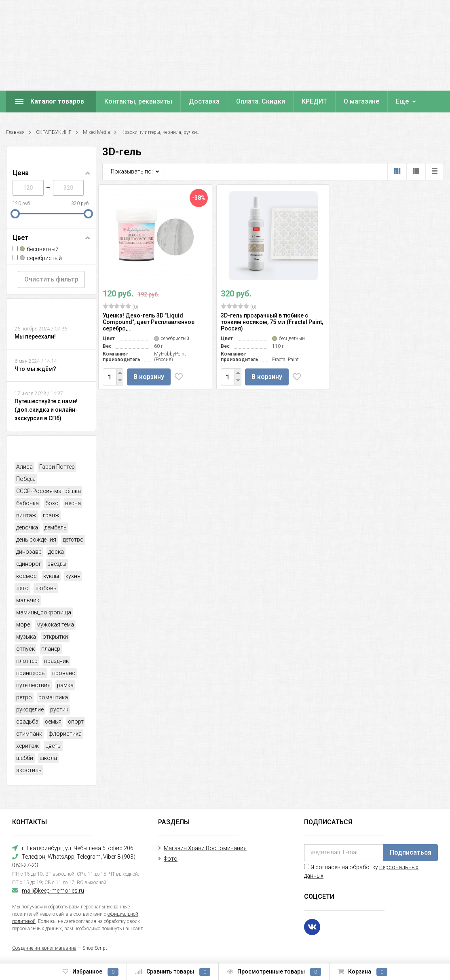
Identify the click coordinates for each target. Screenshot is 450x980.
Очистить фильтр (51, 279)
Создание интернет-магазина (44, 948)
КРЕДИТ (314, 101)
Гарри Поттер (57, 467)
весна (73, 503)
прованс (64, 673)
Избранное (91, 972)
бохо (52, 503)
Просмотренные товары (274, 972)
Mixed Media (96, 132)
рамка (65, 685)
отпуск (25, 649)
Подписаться (411, 852)
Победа (26, 479)
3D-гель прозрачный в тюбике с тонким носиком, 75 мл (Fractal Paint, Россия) (272, 322)
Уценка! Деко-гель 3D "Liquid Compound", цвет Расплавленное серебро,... (149, 322)
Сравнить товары (173, 972)
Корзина (362, 972)
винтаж (26, 515)
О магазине (361, 101)
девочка (27, 527)
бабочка (27, 503)
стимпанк (29, 734)
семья (53, 722)
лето (22, 588)
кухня (73, 576)
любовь (46, 588)
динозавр (29, 552)
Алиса (24, 467)
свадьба (27, 722)
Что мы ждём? (35, 369)
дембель (56, 527)
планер (51, 649)
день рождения (36, 540)
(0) (120, 307)
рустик (59, 709)
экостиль (29, 770)
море (23, 624)
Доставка (204, 101)
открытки (55, 637)
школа (48, 758)
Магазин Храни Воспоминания (205, 848)
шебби (25, 758)
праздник (56, 661)
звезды (57, 564)
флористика (65, 734)
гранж (51, 515)
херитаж (27, 746)
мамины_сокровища (44, 612)
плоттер (27, 661)
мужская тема (55, 624)
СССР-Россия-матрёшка (49, 491)
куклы (51, 576)
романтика (53, 697)
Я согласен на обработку (361, 871)
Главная (15, 132)
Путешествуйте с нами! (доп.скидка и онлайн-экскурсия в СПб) (46, 410)
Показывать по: (132, 171)
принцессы (31, 673)
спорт (76, 722)
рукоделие (30, 709)
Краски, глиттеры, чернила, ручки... (161, 132)
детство (73, 540)
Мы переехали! (35, 337)
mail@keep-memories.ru (53, 891)
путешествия (33, 685)
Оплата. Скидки (261, 101)
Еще (402, 101)
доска (56, 552)
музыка (26, 637)
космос (26, 576)
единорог (29, 564)
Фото (171, 859)
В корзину (149, 377)
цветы (53, 746)
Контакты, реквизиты (138, 101)
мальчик (28, 600)
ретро (24, 697)
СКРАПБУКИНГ (54, 132)
